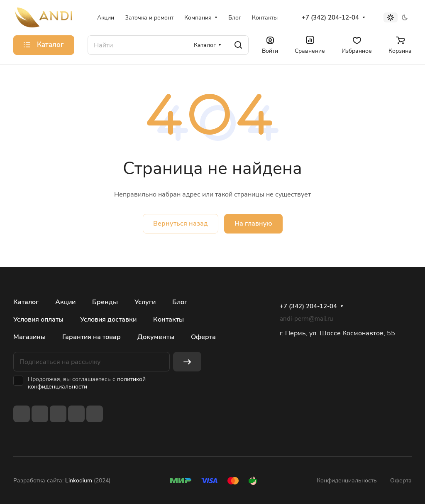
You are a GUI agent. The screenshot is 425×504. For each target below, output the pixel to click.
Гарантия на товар (92, 337)
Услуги (145, 302)
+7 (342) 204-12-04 (330, 17)
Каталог (26, 302)
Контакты (169, 320)
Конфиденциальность (347, 481)
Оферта (203, 337)
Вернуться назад (181, 224)
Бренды (105, 302)
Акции (65, 302)
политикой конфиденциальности (87, 383)
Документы (156, 337)
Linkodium (79, 481)
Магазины (29, 337)
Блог (180, 302)
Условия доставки (108, 320)
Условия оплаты (38, 320)
